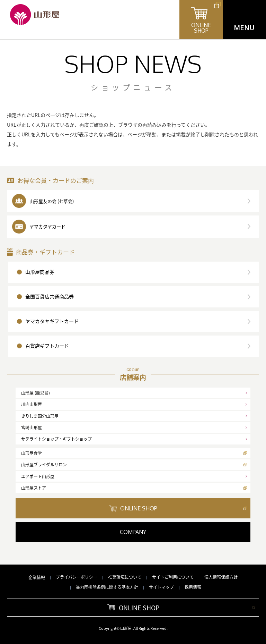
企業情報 (37, 577)
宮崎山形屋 (32, 427)
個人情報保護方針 (221, 577)
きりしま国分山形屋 (40, 416)
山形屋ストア (34, 488)
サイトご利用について (173, 577)
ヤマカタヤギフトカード (52, 321)
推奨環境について (125, 577)
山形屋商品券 (40, 272)
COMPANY (133, 532)
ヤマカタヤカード (47, 226)
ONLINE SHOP (139, 508)
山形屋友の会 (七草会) (52, 201)
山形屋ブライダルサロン (44, 465)
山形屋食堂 (32, 453)
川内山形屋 (32, 404)
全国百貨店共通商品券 (50, 296)
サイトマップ (161, 587)
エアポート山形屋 (38, 476)
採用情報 (193, 587)
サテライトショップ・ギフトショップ (56, 439)
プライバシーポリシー (77, 577)
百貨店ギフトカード (47, 346)
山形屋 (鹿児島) (36, 393)
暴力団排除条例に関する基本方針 (107, 587)
